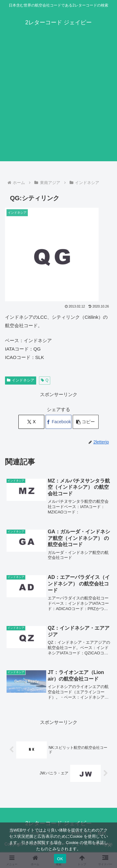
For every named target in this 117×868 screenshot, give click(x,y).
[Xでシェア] (31, 422)
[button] (85, 422)
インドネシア (21, 380)
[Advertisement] (58, 103)
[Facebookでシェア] (58, 422)
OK (60, 859)
